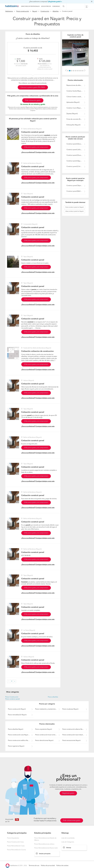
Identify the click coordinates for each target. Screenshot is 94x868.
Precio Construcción (12, 697)
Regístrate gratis (68, 793)
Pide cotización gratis (33, 100)
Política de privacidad (48, 866)
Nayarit (35, 11)
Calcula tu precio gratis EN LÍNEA (33, 87)
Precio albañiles (53, 697)
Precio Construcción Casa (15, 842)
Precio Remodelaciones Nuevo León (46, 848)
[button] (66, 71)
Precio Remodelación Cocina (16, 850)
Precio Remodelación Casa (16, 846)
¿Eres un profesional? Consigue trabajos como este (38, 152)
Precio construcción (23, 11)
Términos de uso (34, 866)
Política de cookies (62, 866)
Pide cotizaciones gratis (72, 820)
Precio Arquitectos (13, 838)
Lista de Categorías (68, 842)
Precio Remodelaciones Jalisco (44, 844)
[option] (75, 53)
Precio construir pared (12, 699)
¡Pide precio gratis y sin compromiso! (36, 147)
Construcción (45, 11)
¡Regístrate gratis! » (55, 2)
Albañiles (56, 11)
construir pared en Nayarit (74, 207)
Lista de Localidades (68, 838)
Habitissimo (9, 11)
